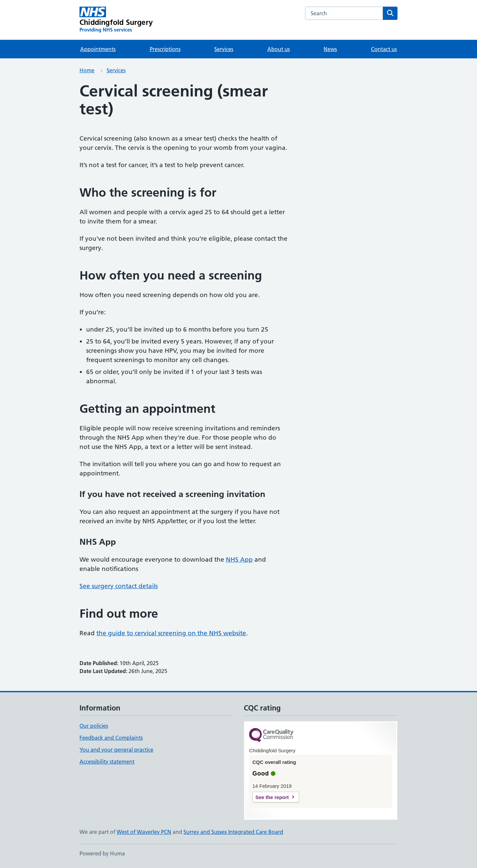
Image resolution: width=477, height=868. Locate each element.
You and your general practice (116, 750)
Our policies (94, 726)
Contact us (384, 49)
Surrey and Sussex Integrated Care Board (233, 832)
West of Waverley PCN (144, 832)
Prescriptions (165, 49)
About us (279, 49)
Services (224, 49)
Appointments (98, 49)
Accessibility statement (107, 762)
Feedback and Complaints (111, 738)
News (330, 49)
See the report (272, 797)
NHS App (239, 559)
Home (87, 70)
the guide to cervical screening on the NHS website (171, 633)
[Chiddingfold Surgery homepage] (116, 20)
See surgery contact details (119, 586)
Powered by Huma (102, 853)
